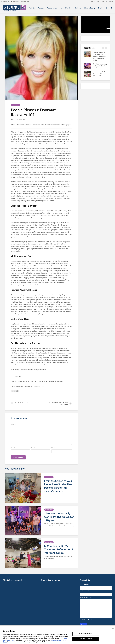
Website (54, 448)
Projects (32, 8)
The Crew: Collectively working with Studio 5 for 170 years (59, 517)
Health (101, 8)
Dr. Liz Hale (15, 391)
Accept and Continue (86, 639)
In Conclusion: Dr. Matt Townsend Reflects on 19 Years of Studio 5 (59, 549)
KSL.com (111, 2)
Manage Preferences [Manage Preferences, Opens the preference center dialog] (86, 634)
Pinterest (25, 2)
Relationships (52, 8)
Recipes (41, 8)
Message (85, 597)
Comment (14, 424)
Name (13, 448)
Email (33, 448)
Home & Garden (66, 8)
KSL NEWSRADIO (102, 2)
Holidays (78, 8)
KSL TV (93, 2)
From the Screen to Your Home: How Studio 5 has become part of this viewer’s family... (58, 486)
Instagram (5, 2)
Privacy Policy (10, 640)
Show (23, 8)
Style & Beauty (90, 8)
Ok (113, 628)
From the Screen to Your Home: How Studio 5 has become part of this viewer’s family (100, 56)
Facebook (15, 2)
